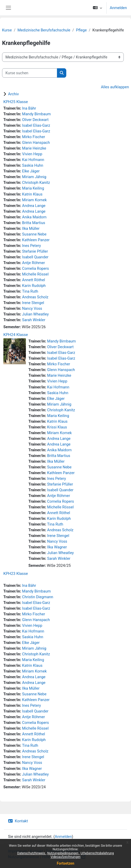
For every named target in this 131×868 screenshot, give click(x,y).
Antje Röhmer (34, 263)
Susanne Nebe (34, 234)
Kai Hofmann (33, 160)
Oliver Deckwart (35, 120)
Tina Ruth (30, 291)
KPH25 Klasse (16, 102)
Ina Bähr (29, 108)
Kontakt (18, 821)
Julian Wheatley (35, 314)
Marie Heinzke (34, 148)
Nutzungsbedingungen (63, 853)
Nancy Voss (32, 308)
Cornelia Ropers (35, 268)
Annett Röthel (33, 280)
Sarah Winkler (34, 320)
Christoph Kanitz (36, 183)
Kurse (7, 30)
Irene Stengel (33, 303)
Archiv (13, 94)
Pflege (81, 30)
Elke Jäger (31, 171)
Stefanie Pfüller (35, 251)
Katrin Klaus (32, 194)
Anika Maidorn (34, 217)
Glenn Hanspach (36, 143)
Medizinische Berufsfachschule (44, 30)
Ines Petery (31, 246)
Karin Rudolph (34, 286)
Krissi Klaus (57, 427)
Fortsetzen (65, 863)
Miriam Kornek (34, 200)
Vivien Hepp (32, 154)
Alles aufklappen (115, 87)
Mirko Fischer (34, 137)
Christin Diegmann (38, 597)
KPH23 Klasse (16, 574)
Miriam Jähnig (34, 177)
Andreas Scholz (35, 297)
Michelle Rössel (35, 274)
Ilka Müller (31, 228)
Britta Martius (34, 223)
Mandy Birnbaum (36, 114)
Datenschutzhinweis (32, 853)
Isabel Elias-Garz (36, 125)
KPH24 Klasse (16, 335)
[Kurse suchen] (30, 73)
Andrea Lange (34, 206)
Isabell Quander (35, 257)
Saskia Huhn (33, 165)
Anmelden (118, 8)
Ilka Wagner (57, 547)
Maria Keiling (33, 188)
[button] (97, 8)
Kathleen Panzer (36, 240)
